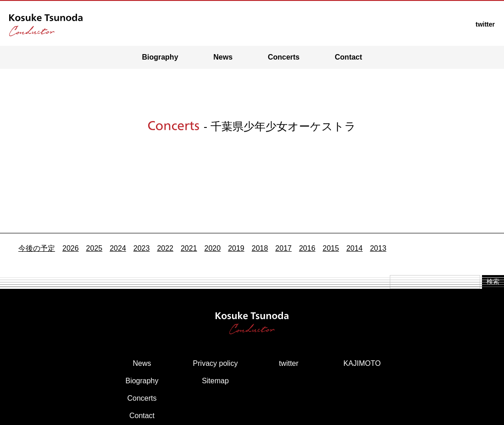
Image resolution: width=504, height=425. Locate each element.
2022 (165, 248)
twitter (289, 363)
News (223, 57)
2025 (94, 248)
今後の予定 (37, 248)
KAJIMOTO (362, 363)
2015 (331, 248)
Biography (160, 57)
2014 (354, 248)
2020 (213, 248)
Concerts (284, 57)
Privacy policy (216, 363)
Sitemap (215, 381)
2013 (378, 248)
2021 (189, 248)
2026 (71, 248)
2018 (260, 248)
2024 (118, 248)
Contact (349, 57)
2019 (236, 248)
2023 (142, 248)
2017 (283, 248)
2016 (307, 248)
